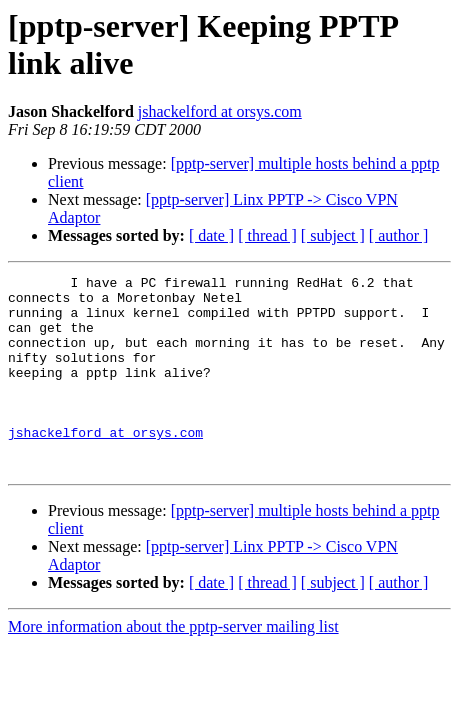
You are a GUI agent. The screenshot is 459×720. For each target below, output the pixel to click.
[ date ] (211, 235)
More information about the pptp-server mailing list (173, 665)
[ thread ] (267, 235)
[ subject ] (333, 235)
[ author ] (399, 235)
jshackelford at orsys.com (220, 111)
